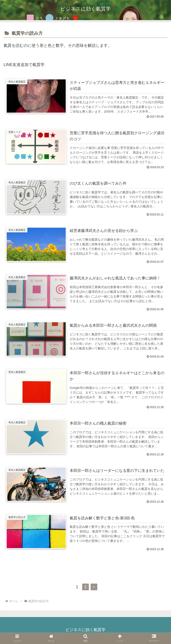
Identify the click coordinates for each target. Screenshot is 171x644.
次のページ (86, 574)
